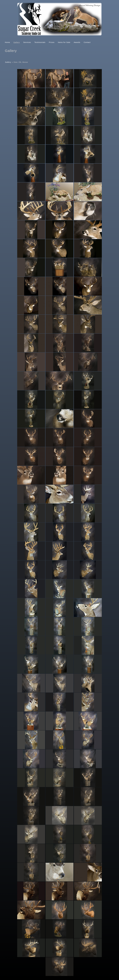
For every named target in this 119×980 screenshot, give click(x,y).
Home (7, 42)
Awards (77, 42)
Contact (87, 42)
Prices (52, 42)
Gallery (17, 42)
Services (27, 42)
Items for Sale (64, 42)
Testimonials (40, 42)
